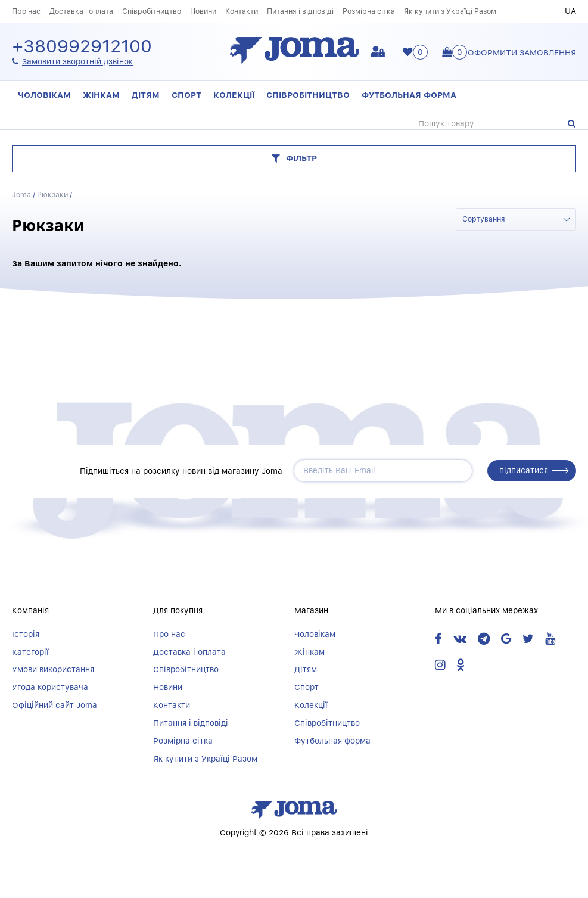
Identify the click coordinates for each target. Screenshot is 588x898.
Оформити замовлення (522, 52)
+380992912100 (82, 47)
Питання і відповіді (300, 11)
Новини (203, 11)
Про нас (26, 11)
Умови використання (53, 669)
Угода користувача (50, 687)
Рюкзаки (52, 195)
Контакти (242, 11)
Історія (26, 634)
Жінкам (101, 95)
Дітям (146, 95)
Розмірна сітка (369, 11)
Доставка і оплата (81, 11)
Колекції (234, 95)
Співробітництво (152, 11)
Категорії (30, 652)
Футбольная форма (409, 95)
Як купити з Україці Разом (450, 11)
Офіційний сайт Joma (55, 705)
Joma (21, 195)
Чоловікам (44, 95)
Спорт (186, 95)
